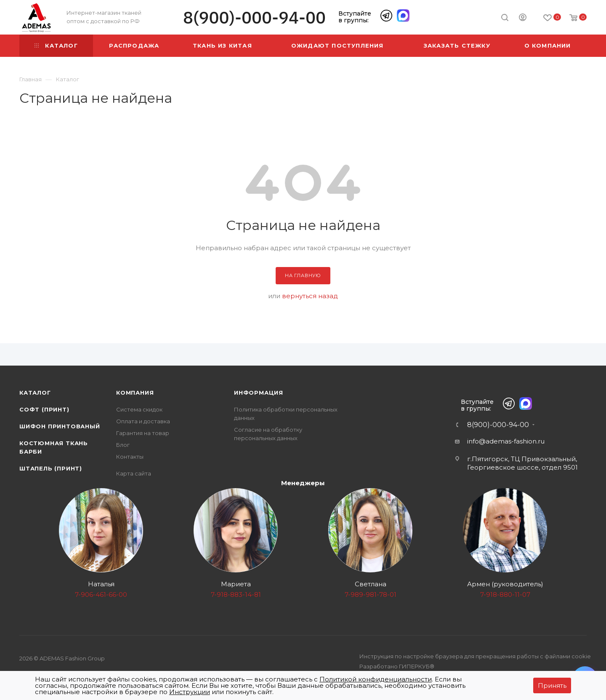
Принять (552, 685)
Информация (259, 393)
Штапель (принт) (51, 468)
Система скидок (139, 409)
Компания (135, 393)
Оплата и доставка (143, 421)
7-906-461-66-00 (101, 594)
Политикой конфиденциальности (376, 679)
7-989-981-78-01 (371, 594)
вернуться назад (310, 296)
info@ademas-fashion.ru (506, 441)
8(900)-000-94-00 (254, 17)
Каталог (35, 393)
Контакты (130, 457)
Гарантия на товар (143, 433)
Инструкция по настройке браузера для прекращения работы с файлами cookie (475, 656)
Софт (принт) (44, 409)
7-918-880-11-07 (505, 594)
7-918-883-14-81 (236, 594)
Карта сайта (134, 473)
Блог (123, 445)
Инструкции (190, 692)
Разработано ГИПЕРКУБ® (397, 666)
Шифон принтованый (60, 426)
